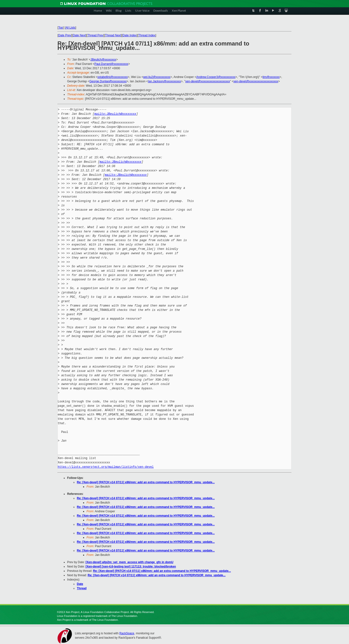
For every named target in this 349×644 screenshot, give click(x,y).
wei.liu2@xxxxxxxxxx (157, 77)
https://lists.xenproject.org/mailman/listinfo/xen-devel (106, 467)
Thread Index (147, 35)
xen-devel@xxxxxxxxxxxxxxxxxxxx (208, 81)
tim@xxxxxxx (271, 77)
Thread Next (113, 35)
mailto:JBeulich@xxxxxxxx (115, 114)
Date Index (130, 35)
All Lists (70, 28)
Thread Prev (95, 35)
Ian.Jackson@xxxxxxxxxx (164, 81)
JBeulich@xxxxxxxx (103, 60)
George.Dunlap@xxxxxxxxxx (108, 81)
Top (60, 28)
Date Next (79, 35)
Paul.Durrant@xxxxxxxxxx (111, 64)
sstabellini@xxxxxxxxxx (113, 77)
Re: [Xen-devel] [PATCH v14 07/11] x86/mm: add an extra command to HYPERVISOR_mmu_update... (146, 482)
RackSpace (127, 633)
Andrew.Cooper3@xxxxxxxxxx (216, 77)
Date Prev (65, 35)
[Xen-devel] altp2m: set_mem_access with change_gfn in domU (129, 562)
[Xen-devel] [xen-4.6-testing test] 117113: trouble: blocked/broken (131, 567)
